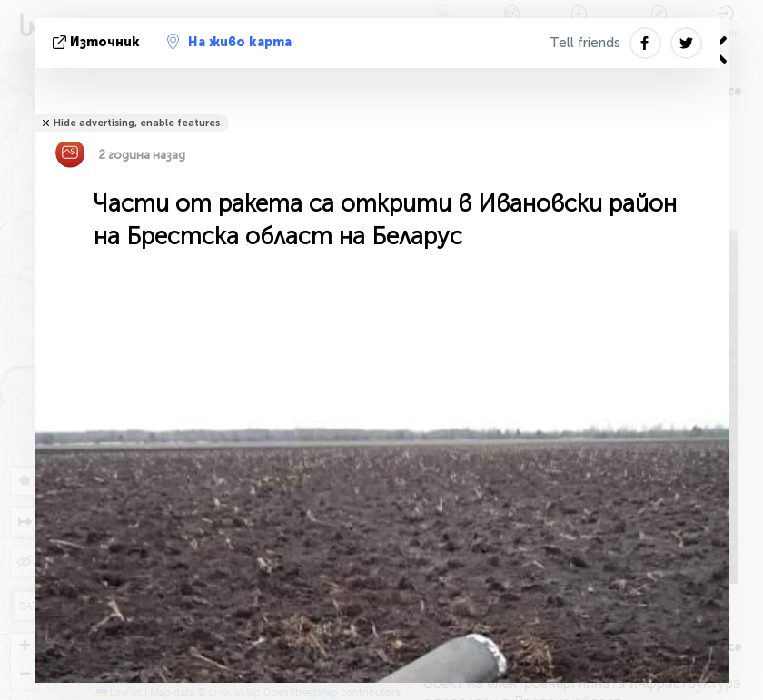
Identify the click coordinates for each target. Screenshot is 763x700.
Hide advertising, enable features (137, 123)
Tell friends (585, 43)
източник (98, 42)
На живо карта (229, 42)
